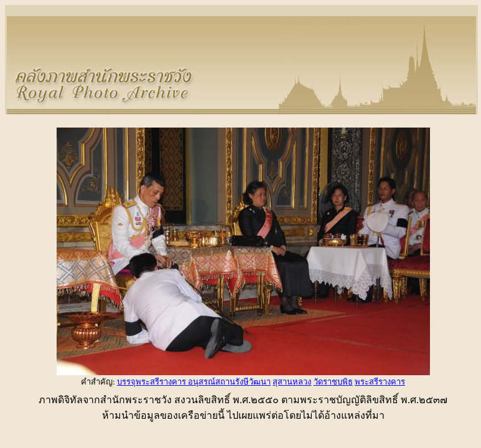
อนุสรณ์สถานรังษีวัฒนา (229, 382)
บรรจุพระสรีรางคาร (152, 382)
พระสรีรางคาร (380, 382)
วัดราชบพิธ (333, 382)
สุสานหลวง (292, 382)
